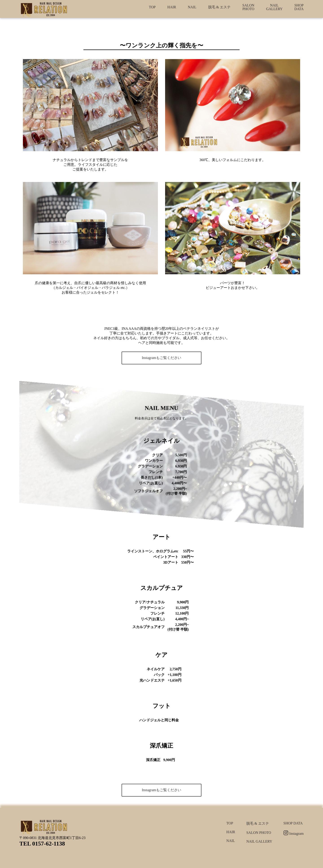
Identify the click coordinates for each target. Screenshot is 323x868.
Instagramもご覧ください (161, 358)
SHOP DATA (299, 7)
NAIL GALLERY (274, 7)
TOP (152, 7)
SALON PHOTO (248, 7)
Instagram (294, 834)
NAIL (192, 7)
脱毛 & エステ (219, 7)
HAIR (172, 7)
